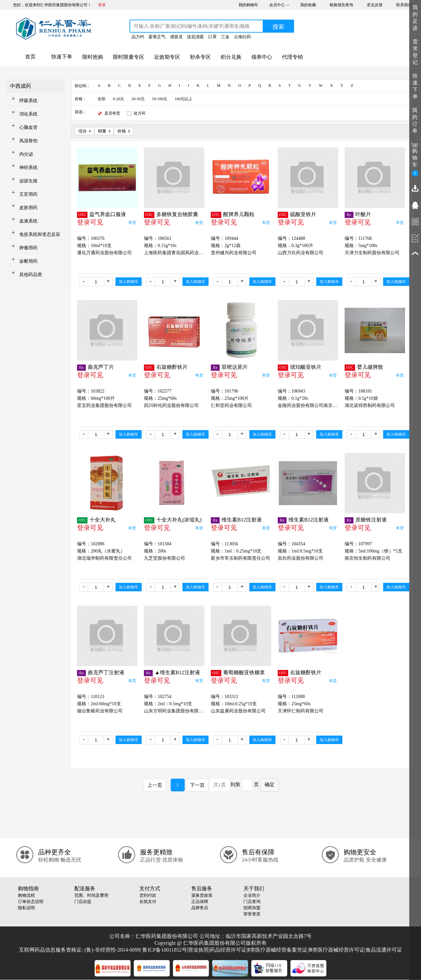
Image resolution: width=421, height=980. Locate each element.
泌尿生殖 (28, 181)
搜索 (278, 27)
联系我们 (404, 5)
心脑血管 (28, 127)
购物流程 (26, 895)
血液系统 (28, 221)
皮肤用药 (28, 208)
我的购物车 (248, 5)
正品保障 (200, 902)
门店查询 (252, 902)
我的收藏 (308, 5)
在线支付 (148, 902)
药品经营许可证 (228, 950)
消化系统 (28, 114)
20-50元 (138, 99)
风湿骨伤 (28, 141)
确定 (270, 785)
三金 (225, 37)
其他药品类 (31, 275)
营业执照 (198, 950)
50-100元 (160, 99)
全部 (101, 99)
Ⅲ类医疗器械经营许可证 (337, 950)
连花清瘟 (195, 37)
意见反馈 (375, 5)
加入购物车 (129, 282)
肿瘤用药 (28, 248)
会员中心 (277, 5)
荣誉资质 (252, 914)
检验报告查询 (341, 5)
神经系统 (28, 168)
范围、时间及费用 (91, 895)
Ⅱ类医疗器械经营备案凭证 (277, 950)
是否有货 (112, 113)
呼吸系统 (28, 101)
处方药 (140, 113)
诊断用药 (28, 261)
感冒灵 (176, 37)
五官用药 (28, 194)
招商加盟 (252, 908)
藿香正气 (157, 37)
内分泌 (26, 154)
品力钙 (138, 37)
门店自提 (83, 902)
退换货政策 (202, 895)
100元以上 (183, 99)
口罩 (212, 37)
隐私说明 (26, 908)
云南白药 (242, 37)
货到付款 (148, 895)
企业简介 (252, 895)
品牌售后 (200, 908)
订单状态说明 (31, 902)
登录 (102, 5)
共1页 (220, 785)
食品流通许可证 (384, 950)
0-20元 (118, 99)
